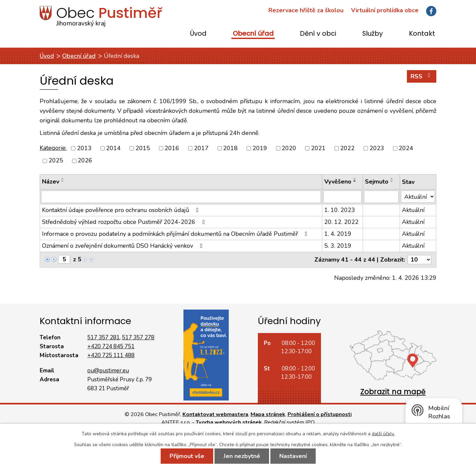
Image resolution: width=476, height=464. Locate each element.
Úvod (198, 34)
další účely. (383, 434)
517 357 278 (138, 337)
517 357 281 (103, 337)
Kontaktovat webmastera (215, 414)
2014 (113, 148)
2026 (85, 161)
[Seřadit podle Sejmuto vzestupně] (392, 179)
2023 (377, 148)
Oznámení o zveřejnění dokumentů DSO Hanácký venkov (124, 246)
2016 (172, 148)
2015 (143, 148)
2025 (56, 161)
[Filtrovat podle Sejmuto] (381, 197)
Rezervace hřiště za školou (306, 10)
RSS (422, 76)
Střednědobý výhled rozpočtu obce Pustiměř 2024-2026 (125, 222)
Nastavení (293, 456)
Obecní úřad (253, 34)
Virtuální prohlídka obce (385, 10)
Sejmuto (377, 182)
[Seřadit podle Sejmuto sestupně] (392, 181)
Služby (373, 34)
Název (51, 182)
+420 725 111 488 (111, 355)
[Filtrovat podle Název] (181, 197)
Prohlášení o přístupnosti (320, 414)
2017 (201, 148)
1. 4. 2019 (338, 234)
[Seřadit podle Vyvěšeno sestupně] (355, 181)
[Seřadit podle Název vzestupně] (63, 179)
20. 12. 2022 (341, 222)
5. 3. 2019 (338, 246)
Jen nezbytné (242, 456)
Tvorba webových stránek (229, 422)
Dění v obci (318, 34)
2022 (347, 148)
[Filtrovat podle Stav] (418, 197)
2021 (318, 148)
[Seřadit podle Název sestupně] (63, 181)
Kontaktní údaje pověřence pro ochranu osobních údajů (122, 210)
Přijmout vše (187, 456)
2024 (406, 148)
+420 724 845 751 (111, 346)
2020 (289, 148)
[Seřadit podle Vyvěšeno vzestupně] (355, 179)
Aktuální (413, 210)
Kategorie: (53, 148)
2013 (84, 148)
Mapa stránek (268, 414)
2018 (230, 148)
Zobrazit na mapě (393, 392)
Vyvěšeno (338, 182)
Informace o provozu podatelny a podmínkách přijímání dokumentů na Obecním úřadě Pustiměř (176, 234)
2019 (260, 148)
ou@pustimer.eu (108, 371)
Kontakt (422, 34)
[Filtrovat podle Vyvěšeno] (342, 197)
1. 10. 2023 (340, 210)
